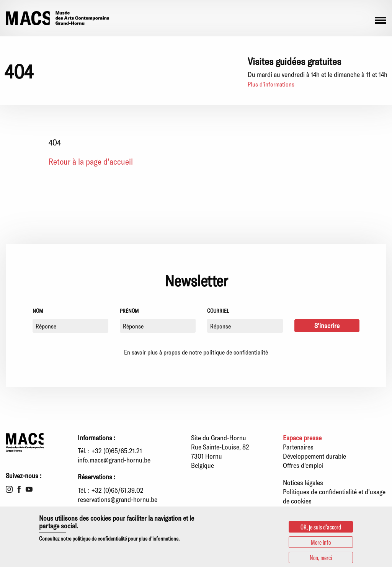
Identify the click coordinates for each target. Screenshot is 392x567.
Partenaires (298, 447)
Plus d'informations (271, 84)
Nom (38, 311)
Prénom (129, 311)
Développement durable (314, 456)
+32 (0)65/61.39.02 (118, 490)
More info (321, 542)
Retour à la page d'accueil (91, 161)
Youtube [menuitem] (29, 489)
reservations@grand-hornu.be (118, 499)
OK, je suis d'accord (321, 527)
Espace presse (302, 438)
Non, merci (321, 557)
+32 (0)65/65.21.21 (117, 451)
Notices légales (303, 482)
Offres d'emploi (303, 465)
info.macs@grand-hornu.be (114, 460)
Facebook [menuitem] (19, 489)
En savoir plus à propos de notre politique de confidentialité (196, 352)
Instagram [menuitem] (9, 489)
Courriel (218, 311)
